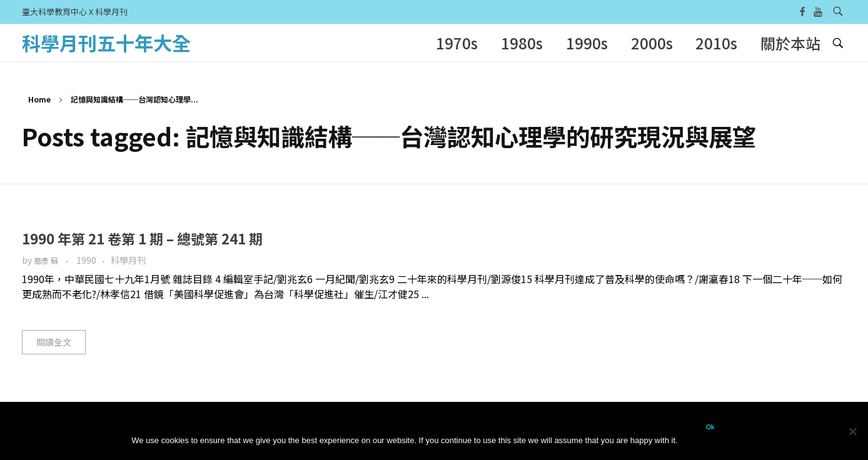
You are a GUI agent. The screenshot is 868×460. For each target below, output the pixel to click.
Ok (710, 427)
